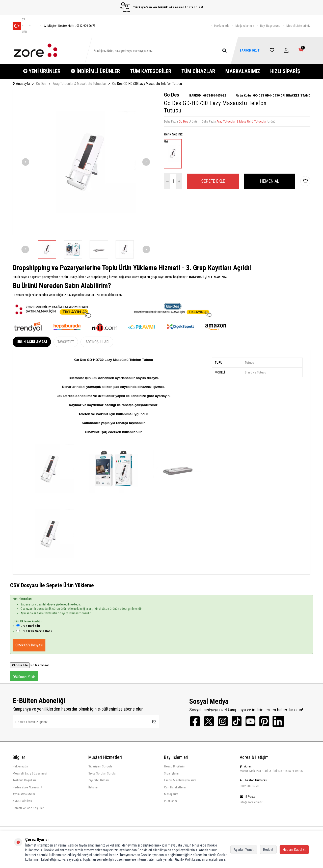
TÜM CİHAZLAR (198, 71)
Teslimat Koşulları (24, 780)
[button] (25, 162)
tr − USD (22, 26)
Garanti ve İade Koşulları (29, 808)
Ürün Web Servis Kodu (36, 631)
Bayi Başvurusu (270, 26)
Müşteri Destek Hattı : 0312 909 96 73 (68, 26)
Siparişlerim (172, 773)
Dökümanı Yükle (24, 677)
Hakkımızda (222, 26)
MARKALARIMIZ (243, 71)
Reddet (268, 850)
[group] (86, 162)
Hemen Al (270, 181)
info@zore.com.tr (251, 802)
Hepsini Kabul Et (294, 850)
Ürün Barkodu (30, 626)
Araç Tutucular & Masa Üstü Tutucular (79, 84)
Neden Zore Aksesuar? (27, 787)
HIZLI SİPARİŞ (285, 71)
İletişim (93, 787)
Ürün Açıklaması (32, 342)
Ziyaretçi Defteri (99, 780)
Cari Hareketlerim (175, 787)
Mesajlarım (171, 794)
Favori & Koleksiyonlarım (180, 780)
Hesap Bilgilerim (175, 766)
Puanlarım (170, 801)
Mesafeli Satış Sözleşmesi (30, 773)
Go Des (41, 84)
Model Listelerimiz (298, 26)
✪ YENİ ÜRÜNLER (42, 71)
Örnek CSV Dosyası (29, 645)
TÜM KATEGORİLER (151, 71)
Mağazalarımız (245, 26)
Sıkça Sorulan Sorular (102, 773)
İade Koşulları (97, 342)
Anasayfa (21, 84)
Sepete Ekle (213, 181)
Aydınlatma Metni (24, 794)
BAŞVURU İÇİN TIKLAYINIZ (208, 277)
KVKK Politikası (23, 801)
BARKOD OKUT (250, 50)
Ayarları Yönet (244, 850)
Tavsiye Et (66, 342)
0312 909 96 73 (249, 786)
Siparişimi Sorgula (100, 766)
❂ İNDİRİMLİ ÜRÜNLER (95, 71)
